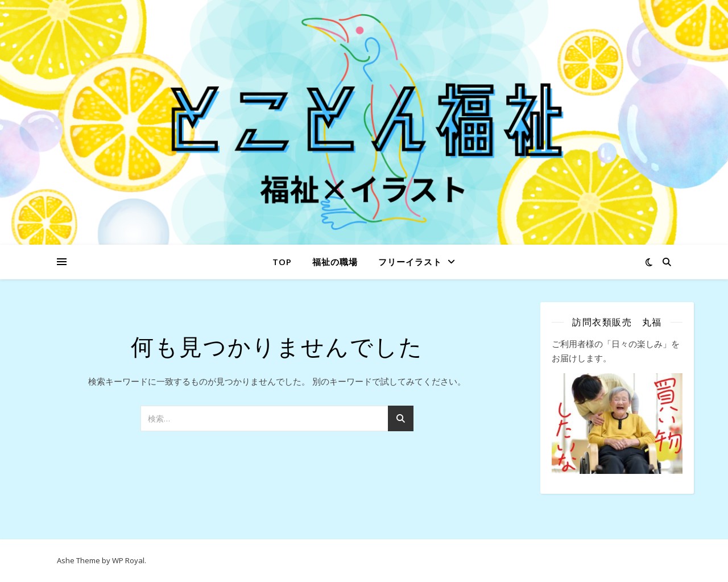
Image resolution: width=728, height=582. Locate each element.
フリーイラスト (410, 262)
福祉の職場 (335, 262)
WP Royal (128, 560)
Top (282, 262)
